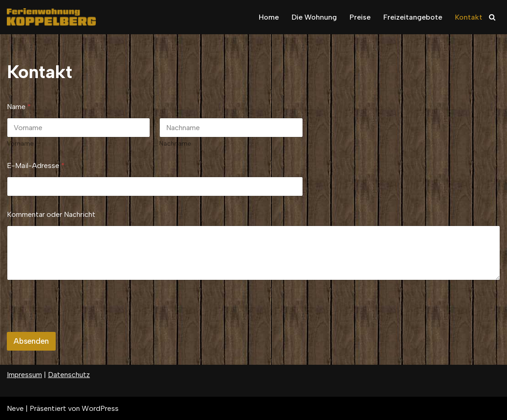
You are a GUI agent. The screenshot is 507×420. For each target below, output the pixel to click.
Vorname (20, 144)
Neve (15, 408)
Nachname (175, 144)
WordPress (100, 408)
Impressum (24, 375)
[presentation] (76, 326)
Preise (360, 17)
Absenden (31, 341)
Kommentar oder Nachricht (51, 214)
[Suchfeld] (492, 17)
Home (269, 17)
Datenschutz (69, 375)
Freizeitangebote (413, 17)
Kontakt (469, 17)
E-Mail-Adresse (36, 165)
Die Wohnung (314, 17)
